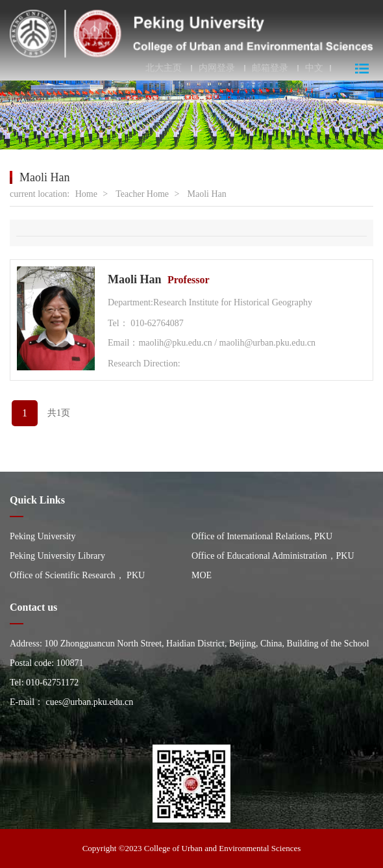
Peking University (43, 536)
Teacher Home (142, 194)
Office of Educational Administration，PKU (273, 556)
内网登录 (217, 68)
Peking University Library (57, 556)
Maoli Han (206, 194)
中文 (314, 68)
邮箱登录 (270, 68)
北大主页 (164, 68)
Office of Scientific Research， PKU (77, 575)
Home (86, 194)
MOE (202, 575)
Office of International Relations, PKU (262, 536)
